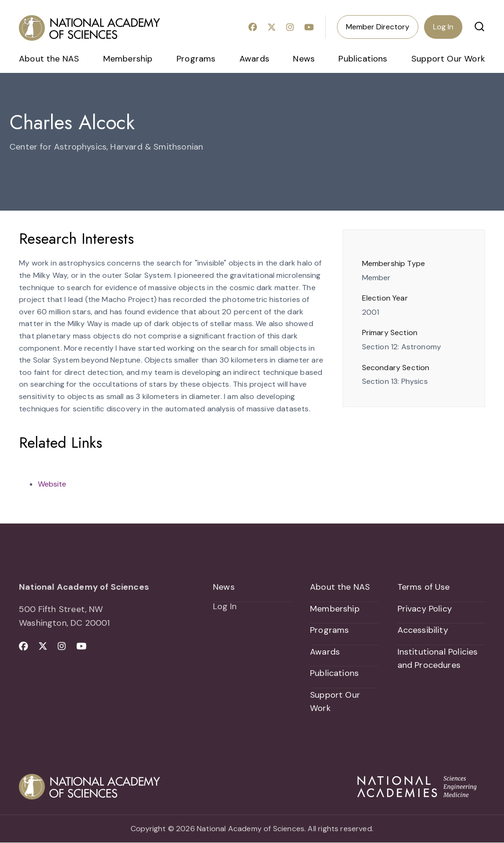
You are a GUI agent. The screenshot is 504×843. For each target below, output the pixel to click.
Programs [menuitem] (196, 59)
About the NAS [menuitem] (49, 59)
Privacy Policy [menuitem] (425, 609)
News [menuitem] (304, 59)
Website (52, 484)
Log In (443, 27)
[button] (479, 27)
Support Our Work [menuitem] (448, 59)
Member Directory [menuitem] (378, 27)
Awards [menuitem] (254, 59)
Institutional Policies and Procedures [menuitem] (438, 659)
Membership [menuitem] (128, 59)
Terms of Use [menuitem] (424, 587)
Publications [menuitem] (363, 59)
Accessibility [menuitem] (423, 630)
